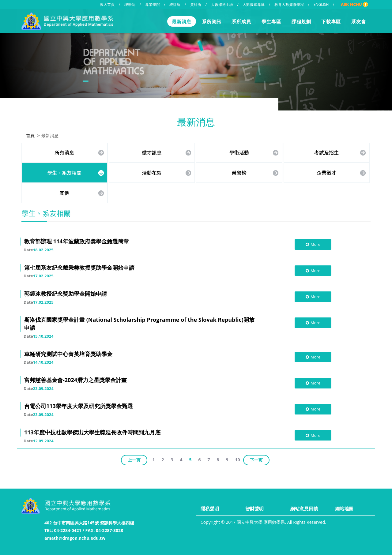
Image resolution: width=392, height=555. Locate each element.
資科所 (196, 4)
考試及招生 (326, 152)
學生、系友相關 (64, 172)
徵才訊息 (152, 152)
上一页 (134, 459)
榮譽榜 (239, 172)
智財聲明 (254, 508)
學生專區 (271, 21)
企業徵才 (326, 172)
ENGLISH (321, 4)
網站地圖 (344, 508)
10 (238, 459)
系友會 (359, 21)
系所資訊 (212, 21)
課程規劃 (301, 21)
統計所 (175, 4)
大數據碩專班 (254, 4)
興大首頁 (107, 4)
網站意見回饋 (304, 508)
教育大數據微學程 (289, 4)
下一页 (256, 459)
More (313, 244)
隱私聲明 (210, 508)
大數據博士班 (222, 4)
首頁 (30, 135)
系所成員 (241, 21)
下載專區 (331, 21)
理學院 (130, 4)
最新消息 (182, 21)
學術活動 (239, 152)
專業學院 (153, 4)
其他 (64, 192)
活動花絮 (152, 172)
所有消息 (64, 152)
